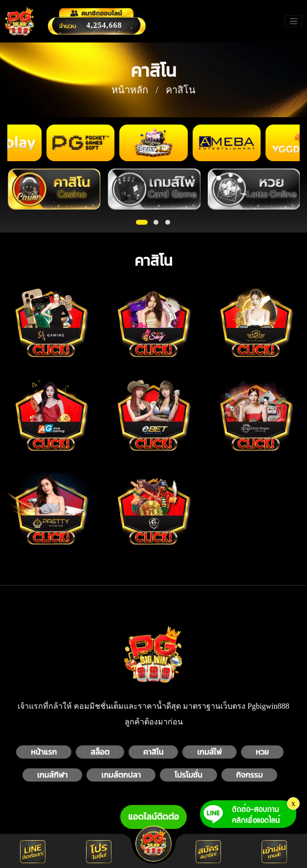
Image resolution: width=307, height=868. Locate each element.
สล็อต (100, 752)
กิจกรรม (250, 775)
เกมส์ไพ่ (209, 752)
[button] (142, 222)
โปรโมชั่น (188, 775)
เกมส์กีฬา (53, 775)
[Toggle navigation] (293, 21)
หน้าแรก (44, 752)
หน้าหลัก (130, 90)
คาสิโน (153, 752)
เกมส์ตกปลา (121, 775)
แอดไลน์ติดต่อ (153, 817)
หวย (262, 752)
